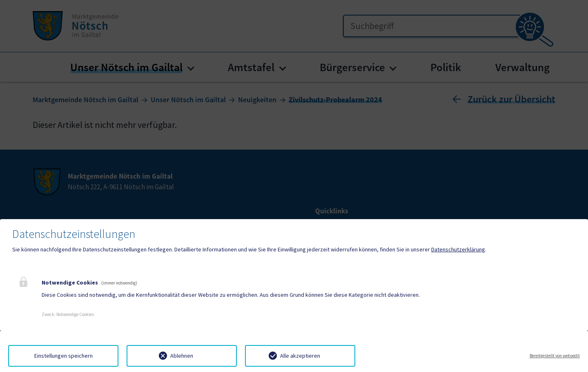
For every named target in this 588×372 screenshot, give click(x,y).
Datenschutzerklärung (458, 249)
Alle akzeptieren (300, 356)
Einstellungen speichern (63, 356)
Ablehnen (182, 356)
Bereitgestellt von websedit (555, 356)
